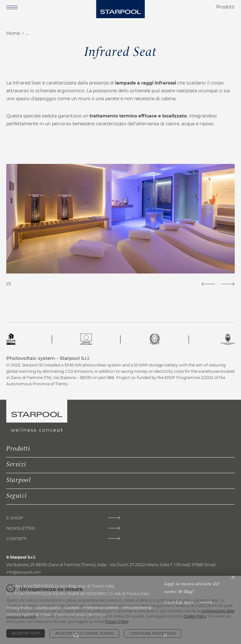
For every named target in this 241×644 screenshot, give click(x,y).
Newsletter (21, 528)
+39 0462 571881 (189, 565)
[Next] (228, 284)
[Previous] (208, 284)
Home (13, 33)
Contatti (16, 539)
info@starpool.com (24, 572)
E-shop (15, 518)
